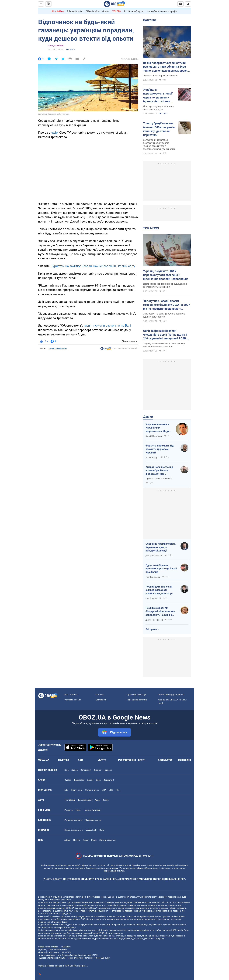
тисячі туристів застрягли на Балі (107, 326)
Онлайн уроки (92, 790)
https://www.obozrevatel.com (143, 897)
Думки (148, 417)
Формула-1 (109, 780)
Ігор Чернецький (153, 577)
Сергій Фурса (151, 598)
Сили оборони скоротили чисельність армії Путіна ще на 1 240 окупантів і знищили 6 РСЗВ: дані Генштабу (165, 335)
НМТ (118, 790)
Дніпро (97, 770)
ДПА (104, 790)
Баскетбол (79, 780)
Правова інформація (137, 694)
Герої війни (58, 11)
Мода (94, 840)
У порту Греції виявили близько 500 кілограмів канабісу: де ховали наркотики (159, 129)
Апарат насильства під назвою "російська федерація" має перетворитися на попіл (160, 471)
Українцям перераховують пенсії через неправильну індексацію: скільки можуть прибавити (158, 96)
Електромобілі (85, 800)
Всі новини (184, 760)
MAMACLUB (91, 830)
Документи (101, 700)
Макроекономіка (93, 820)
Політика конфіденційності (171, 694)
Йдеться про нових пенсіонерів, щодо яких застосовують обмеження (165, 285)
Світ (81, 760)
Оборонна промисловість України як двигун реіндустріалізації (161, 547)
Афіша (67, 840)
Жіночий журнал (108, 840)
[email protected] (75, 958)
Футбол (68, 780)
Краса (86, 840)
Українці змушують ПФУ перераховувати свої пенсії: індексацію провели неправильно (166, 275)
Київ (66, 770)
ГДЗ (66, 790)
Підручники (77, 790)
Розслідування (127, 760)
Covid (102, 830)
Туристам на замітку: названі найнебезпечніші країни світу (93, 266)
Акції (97, 800)
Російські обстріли (134, 11)
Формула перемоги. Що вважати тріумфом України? (160, 449)
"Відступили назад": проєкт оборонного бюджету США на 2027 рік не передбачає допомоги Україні (167, 305)
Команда (100, 694)
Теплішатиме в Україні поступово (160, 76)
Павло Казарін (152, 458)
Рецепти (69, 810)
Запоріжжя (86, 770)
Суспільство (165, 760)
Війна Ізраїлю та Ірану (97, 11)
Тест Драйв (70, 800)
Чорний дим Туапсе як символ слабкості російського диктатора (159, 590)
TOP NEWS (151, 228)
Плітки (77, 840)
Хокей (90, 780)
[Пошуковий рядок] (188, 4)
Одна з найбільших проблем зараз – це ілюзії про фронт (161, 569)
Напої (78, 810)
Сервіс (106, 800)
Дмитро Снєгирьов (154, 620)
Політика (64, 760)
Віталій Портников (154, 436)
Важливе (150, 20)
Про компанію (71, 694)
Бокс (98, 780)
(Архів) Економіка (56, 46)
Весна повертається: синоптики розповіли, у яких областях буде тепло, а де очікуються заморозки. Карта (166, 67)
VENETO (116, 11)
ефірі (55, 133)
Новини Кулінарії (92, 810)
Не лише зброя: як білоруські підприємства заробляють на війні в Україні (160, 612)
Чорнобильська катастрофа (162, 11)
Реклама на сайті (73, 700)
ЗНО (111, 790)
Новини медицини (74, 830)
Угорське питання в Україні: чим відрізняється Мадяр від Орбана (158, 428)
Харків (75, 770)
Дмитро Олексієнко (154, 556)
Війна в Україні (75, 11)
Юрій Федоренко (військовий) (159, 479)
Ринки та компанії (73, 820)
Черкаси (108, 770)
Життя (102, 760)
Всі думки (151, 629)
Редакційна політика (58, 348)
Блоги (142, 760)
